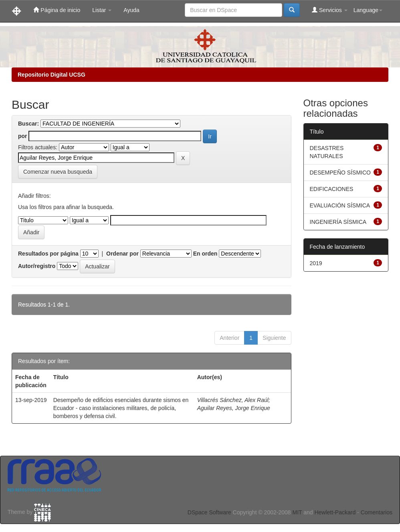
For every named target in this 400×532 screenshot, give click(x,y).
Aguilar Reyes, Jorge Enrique (234, 408)
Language (368, 10)
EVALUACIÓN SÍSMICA (340, 205)
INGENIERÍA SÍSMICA (338, 222)
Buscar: (28, 124)
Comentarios (377, 512)
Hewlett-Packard (335, 512)
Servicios (330, 10)
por (23, 136)
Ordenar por (122, 254)
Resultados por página (48, 254)
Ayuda (131, 10)
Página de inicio (57, 10)
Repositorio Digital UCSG (52, 75)
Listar (102, 10)
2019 (316, 263)
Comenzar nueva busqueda (58, 172)
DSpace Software (209, 512)
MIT (297, 512)
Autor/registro (37, 266)
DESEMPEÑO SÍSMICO (340, 173)
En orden (205, 254)
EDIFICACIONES (332, 189)
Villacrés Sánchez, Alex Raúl (233, 400)
